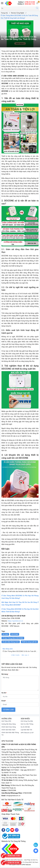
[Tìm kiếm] (37, 8)
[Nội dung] (20, 683)
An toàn (5, 634)
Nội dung (5, 674)
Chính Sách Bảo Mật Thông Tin (10, 734)
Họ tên (4, 693)
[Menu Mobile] (2, 3)
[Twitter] (8, 830)
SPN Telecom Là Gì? (27, 733)
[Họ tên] (20, 697)
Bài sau (25, 655)
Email (4, 701)
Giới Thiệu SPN (6, 721)
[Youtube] (12, 830)
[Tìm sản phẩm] (18, 8)
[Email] (20, 704)
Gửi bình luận (8, 710)
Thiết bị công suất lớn (29, 642)
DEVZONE (15, 634)
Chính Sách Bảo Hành (8, 730)
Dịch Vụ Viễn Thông (27, 724)
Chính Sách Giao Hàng (9, 727)
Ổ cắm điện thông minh (11, 642)
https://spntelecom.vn (15, 621)
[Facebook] (3, 830)
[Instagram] (17, 830)
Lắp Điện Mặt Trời (26, 730)
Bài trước (16, 655)
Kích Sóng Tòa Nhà (27, 721)
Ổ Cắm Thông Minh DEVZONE (13, 638)
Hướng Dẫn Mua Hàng (9, 724)
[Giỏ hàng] (37, 3)
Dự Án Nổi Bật (25, 727)
